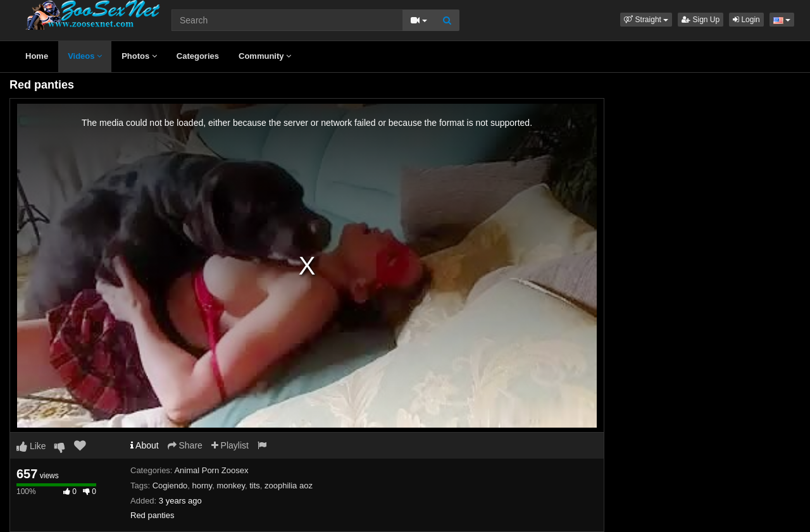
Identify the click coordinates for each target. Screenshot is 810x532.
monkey (231, 486)
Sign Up (701, 20)
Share (185, 445)
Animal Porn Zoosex (211, 470)
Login (746, 20)
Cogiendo (170, 486)
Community (265, 56)
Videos (85, 56)
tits (255, 486)
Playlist (230, 445)
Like (31, 446)
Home (37, 56)
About (145, 445)
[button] (646, 20)
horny (202, 486)
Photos (139, 56)
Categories (198, 56)
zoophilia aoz (289, 486)
